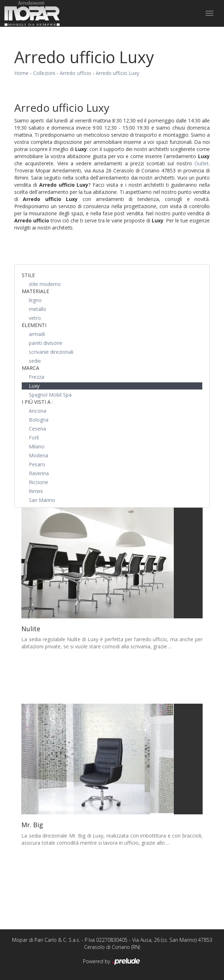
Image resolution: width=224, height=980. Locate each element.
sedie (35, 361)
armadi (37, 334)
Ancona (38, 411)
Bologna (39, 420)
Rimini (36, 491)
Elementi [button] (34, 325)
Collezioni (44, 73)
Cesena (37, 429)
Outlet (202, 163)
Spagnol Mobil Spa (50, 395)
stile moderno (45, 284)
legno (35, 300)
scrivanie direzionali (51, 352)
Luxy (34, 386)
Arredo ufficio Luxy (118, 73)
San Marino (42, 500)
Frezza (37, 377)
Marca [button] (30, 368)
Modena (38, 455)
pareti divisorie (46, 343)
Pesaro (37, 464)
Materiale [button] (35, 291)
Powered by (112, 962)
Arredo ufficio (75, 73)
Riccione (38, 482)
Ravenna (39, 473)
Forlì (34, 438)
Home (21, 73)
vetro (35, 318)
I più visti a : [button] (37, 402)
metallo (38, 309)
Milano (37, 446)
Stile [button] (28, 275)
